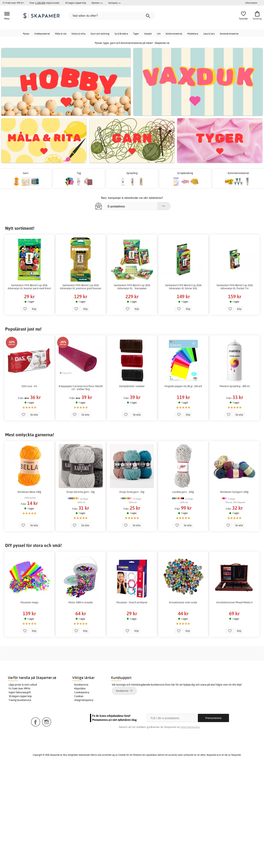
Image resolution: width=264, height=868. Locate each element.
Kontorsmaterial (174, 34)
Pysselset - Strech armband (132, 602)
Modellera (193, 34)
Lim (159, 34)
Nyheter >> (97, 3)
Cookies (79, 798)
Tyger (136, 34)
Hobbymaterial (42, 34)
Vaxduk (148, 34)
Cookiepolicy (82, 794)
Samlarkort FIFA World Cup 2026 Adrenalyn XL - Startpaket (132, 287)
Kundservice (81, 786)
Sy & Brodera (121, 34)
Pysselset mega (29, 602)
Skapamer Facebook (45, 749)
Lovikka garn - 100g (183, 492)
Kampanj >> (114, 3)
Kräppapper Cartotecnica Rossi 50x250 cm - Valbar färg (81, 388)
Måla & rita (61, 34)
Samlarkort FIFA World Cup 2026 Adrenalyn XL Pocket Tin (235, 287)
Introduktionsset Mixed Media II (235, 602)
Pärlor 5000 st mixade (81, 602)
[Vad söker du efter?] (112, 16)
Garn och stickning (100, 34)
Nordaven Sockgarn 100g (235, 492)
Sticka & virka (78, 34)
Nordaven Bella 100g (29, 492)
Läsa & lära (209, 34)
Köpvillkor (80, 790)
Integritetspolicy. (190, 829)
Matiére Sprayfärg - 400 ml (235, 386)
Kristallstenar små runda (183, 602)
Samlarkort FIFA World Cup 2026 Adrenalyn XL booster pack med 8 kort (29, 287)
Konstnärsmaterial (229, 34)
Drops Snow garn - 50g (132, 492)
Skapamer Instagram (75, 749)
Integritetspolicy (84, 802)
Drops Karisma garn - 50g (81, 492)
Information (251, 3)
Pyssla (26, 34)
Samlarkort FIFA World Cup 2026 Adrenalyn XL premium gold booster (81, 287)
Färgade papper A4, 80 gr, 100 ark (183, 386)
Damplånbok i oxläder (132, 386)
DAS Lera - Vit (29, 386)
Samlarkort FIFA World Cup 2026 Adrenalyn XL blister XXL (183, 287)
